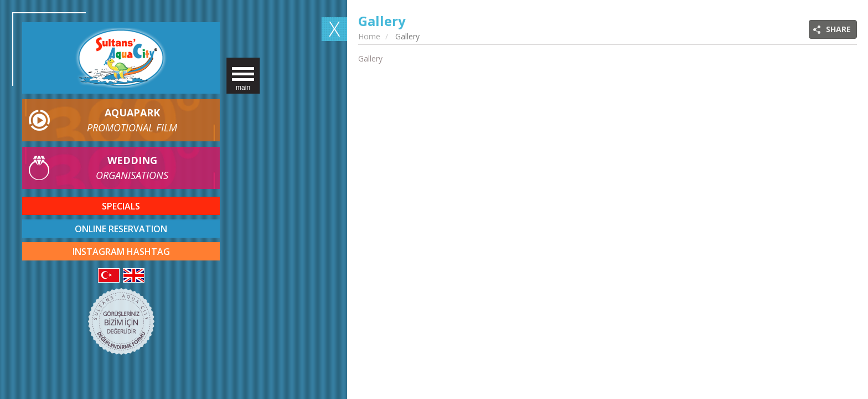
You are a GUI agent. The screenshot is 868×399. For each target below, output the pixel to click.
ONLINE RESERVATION (121, 229)
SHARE (838, 29)
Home (369, 36)
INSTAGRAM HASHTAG (121, 252)
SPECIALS (121, 206)
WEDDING (132, 168)
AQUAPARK (132, 121)
